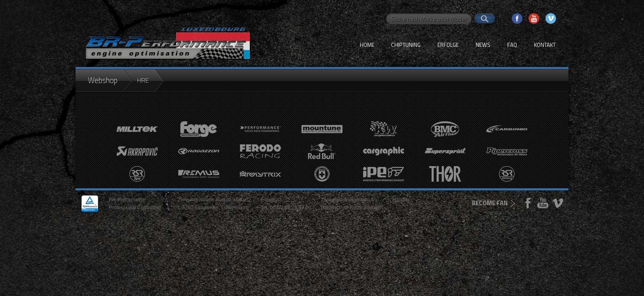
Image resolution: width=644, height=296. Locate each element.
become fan (490, 203)
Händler (401, 200)
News (483, 45)
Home (367, 45)
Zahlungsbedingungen (345, 200)
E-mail (268, 200)
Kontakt (545, 45)
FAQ (512, 45)
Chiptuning (406, 45)
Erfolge (448, 45)
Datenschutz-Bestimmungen (352, 208)
